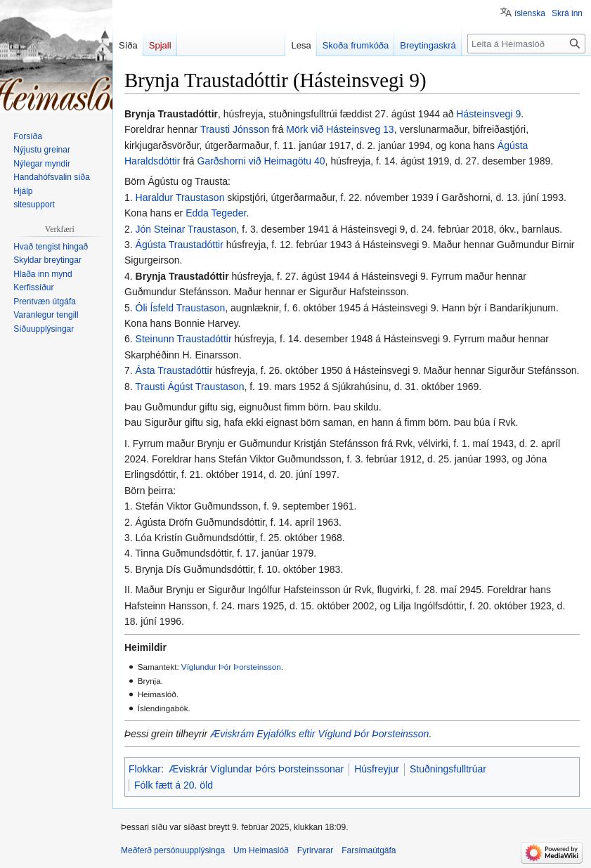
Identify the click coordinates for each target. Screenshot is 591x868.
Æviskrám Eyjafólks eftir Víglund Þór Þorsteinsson (319, 734)
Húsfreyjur (377, 769)
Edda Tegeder (216, 213)
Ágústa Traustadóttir (180, 245)
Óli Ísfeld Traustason (181, 308)
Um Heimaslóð (261, 850)
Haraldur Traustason (180, 197)
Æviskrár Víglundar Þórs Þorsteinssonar (256, 769)
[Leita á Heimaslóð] (526, 44)
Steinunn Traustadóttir (184, 339)
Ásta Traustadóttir (174, 370)
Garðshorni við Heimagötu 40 (261, 161)
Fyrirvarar (315, 850)
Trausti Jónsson (235, 129)
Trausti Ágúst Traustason (189, 387)
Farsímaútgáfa (369, 850)
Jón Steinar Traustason (186, 229)
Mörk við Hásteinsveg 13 (340, 129)
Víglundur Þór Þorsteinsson (231, 667)
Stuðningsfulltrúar (448, 769)
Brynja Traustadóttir (182, 276)
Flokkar (145, 769)
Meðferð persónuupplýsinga (173, 850)
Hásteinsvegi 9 (488, 114)
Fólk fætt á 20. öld (174, 785)
